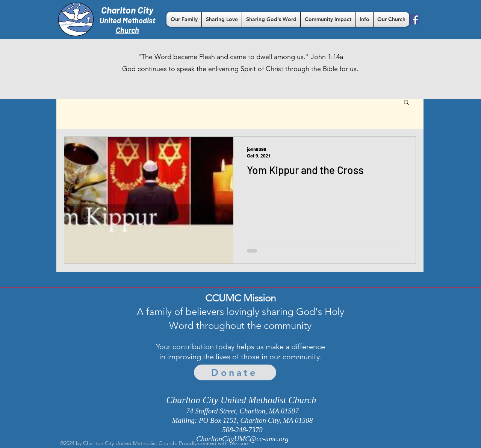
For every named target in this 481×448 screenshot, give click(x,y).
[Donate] (235, 372)
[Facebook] (414, 19)
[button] (184, 19)
